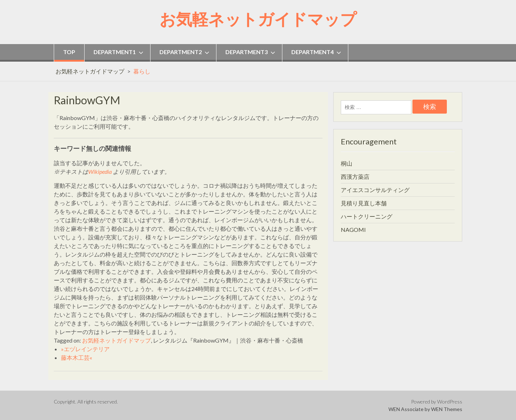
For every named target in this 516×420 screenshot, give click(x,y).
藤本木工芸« (77, 357)
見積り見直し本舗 (364, 203)
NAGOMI (353, 230)
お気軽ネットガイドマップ (258, 19)
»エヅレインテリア (85, 349)
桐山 (347, 163)
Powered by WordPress (437, 402)
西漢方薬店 (355, 176)
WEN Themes (447, 409)
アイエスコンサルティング (375, 190)
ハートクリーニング (367, 216)
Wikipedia (100, 171)
